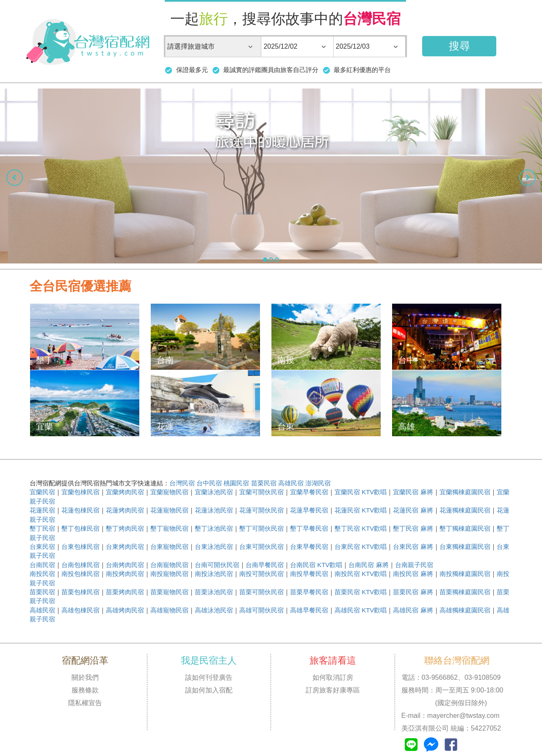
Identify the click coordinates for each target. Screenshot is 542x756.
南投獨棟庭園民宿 (465, 574)
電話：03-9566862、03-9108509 (451, 677)
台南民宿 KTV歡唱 (316, 565)
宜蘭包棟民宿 (80, 492)
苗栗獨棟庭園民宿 (465, 592)
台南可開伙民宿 (217, 565)
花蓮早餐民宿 (309, 510)
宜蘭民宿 (42, 492)
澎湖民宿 (318, 483)
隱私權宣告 (85, 703)
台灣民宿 (182, 483)
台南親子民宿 (414, 565)
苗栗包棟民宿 (80, 592)
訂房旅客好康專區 (333, 690)
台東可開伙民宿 (261, 547)
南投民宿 (42, 574)
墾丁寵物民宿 (169, 528)
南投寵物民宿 (169, 574)
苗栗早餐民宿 (309, 592)
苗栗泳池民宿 (214, 592)
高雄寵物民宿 (169, 610)
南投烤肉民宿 (125, 574)
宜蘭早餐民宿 (309, 492)
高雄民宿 (291, 483)
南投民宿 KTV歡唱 (361, 574)
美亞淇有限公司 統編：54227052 (451, 728)
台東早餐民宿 (309, 547)
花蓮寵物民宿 (169, 510)
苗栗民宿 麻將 (413, 592)
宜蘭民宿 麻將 (413, 492)
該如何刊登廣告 (209, 677)
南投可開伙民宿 (261, 574)
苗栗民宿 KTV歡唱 (361, 592)
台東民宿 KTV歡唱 (361, 547)
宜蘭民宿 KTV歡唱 (361, 492)
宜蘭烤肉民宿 (125, 492)
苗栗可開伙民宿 (261, 592)
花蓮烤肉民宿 (125, 510)
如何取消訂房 (333, 677)
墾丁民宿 (42, 528)
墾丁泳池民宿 (214, 528)
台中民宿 (209, 483)
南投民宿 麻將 (413, 574)
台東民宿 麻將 (413, 547)
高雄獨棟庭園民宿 (465, 610)
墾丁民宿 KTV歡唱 (361, 528)
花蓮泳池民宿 (214, 510)
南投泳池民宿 (214, 574)
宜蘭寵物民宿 (169, 492)
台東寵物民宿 (169, 547)
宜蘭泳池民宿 (214, 492)
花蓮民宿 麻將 (413, 510)
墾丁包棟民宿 (80, 528)
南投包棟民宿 (80, 574)
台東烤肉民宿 (125, 547)
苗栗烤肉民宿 (125, 592)
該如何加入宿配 (209, 690)
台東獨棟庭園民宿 (465, 547)
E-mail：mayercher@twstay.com (451, 716)
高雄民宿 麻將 (413, 610)
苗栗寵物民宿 (169, 592)
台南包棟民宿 (80, 565)
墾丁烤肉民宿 (125, 528)
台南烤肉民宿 (125, 565)
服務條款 (85, 690)
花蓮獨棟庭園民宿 (465, 510)
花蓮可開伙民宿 (261, 510)
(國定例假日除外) (444, 703)
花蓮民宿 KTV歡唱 (361, 510)
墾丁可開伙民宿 (261, 528)
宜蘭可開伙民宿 (261, 492)
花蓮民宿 (42, 510)
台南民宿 (42, 565)
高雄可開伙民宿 (261, 610)
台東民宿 (42, 547)
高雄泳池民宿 (214, 610)
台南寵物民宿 (169, 565)
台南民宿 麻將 (368, 565)
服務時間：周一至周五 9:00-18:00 (452, 690)
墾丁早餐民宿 (309, 528)
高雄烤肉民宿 (125, 610)
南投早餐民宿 (309, 574)
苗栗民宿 (264, 483)
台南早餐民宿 (265, 565)
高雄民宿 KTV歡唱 (361, 610)
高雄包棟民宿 (80, 610)
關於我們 (85, 677)
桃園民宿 (236, 483)
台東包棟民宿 (80, 547)
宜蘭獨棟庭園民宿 (465, 492)
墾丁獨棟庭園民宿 (465, 528)
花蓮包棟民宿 (80, 510)
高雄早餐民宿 (309, 610)
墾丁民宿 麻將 (413, 528)
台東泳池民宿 (214, 547)
